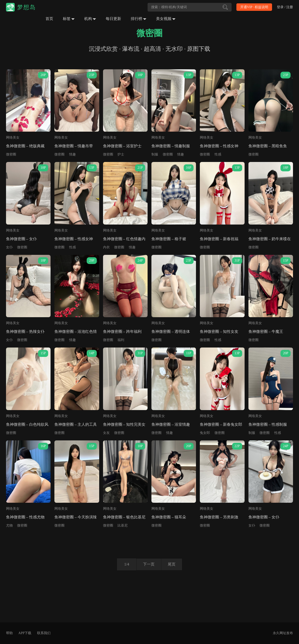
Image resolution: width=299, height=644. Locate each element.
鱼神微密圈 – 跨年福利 (122, 332)
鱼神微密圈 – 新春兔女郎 (221, 424)
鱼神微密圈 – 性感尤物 (25, 517)
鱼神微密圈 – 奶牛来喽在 (270, 239)
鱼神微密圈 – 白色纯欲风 (27, 424)
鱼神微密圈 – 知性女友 (219, 332)
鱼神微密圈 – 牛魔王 (266, 332)
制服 (155, 154)
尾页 (172, 564)
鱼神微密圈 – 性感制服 (268, 424)
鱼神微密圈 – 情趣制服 (171, 146)
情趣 (72, 154)
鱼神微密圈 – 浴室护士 (122, 146)
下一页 (148, 564)
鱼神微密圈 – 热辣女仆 (25, 332)
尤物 (9, 525)
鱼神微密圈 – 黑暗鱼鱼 (268, 146)
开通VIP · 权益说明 (254, 7)
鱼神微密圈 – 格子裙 (169, 239)
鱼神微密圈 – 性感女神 (219, 146)
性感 (218, 154)
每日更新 (113, 19)
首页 (49, 19)
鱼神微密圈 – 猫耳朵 (169, 517)
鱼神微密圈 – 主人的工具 (76, 424)
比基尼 (123, 525)
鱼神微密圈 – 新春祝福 (219, 239)
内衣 (106, 247)
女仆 (9, 247)
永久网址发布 (283, 633)
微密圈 (11, 154)
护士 (121, 154)
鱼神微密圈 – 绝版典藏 (25, 146)
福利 (121, 340)
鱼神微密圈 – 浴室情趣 (171, 424)
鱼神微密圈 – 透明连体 (171, 332)
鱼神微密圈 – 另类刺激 (219, 517)
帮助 (9, 633)
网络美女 (13, 138)
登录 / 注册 (285, 7)
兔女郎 (205, 433)
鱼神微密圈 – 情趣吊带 (74, 146)
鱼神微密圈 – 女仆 (21, 239)
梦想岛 (26, 7)
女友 (106, 433)
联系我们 (44, 633)
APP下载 (25, 633)
